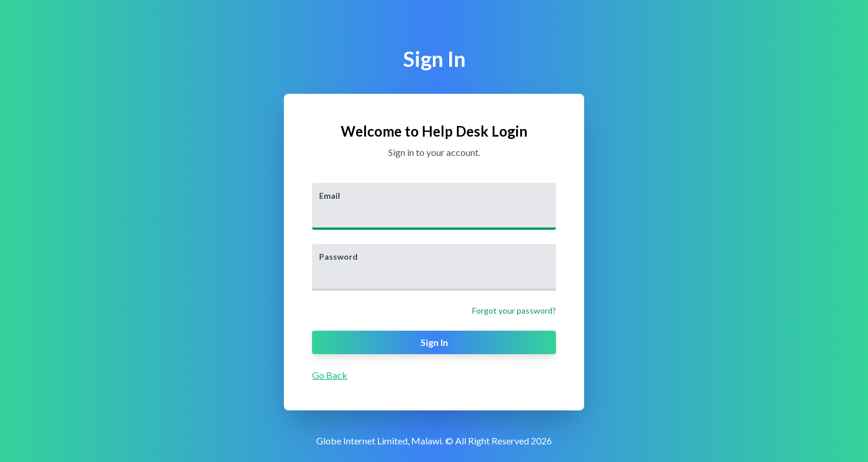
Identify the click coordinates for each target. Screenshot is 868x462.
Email (330, 196)
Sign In (434, 342)
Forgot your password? (514, 310)
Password (338, 257)
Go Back (330, 375)
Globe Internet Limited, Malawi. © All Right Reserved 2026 (434, 441)
